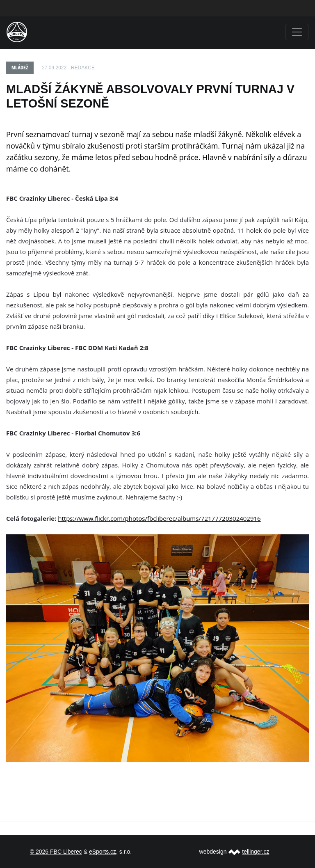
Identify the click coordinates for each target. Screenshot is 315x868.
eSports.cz (103, 852)
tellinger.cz (256, 852)
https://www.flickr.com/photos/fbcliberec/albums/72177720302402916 (159, 518)
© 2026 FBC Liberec (56, 852)
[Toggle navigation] (297, 32)
